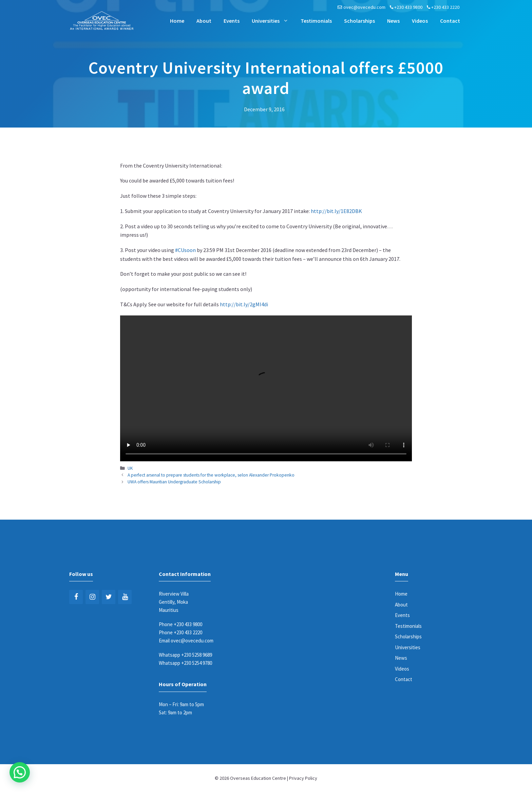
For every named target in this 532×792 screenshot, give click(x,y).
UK (130, 468)
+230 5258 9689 (197, 655)
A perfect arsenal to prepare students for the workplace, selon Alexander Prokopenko (211, 475)
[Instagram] (92, 597)
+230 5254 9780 (197, 663)
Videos (420, 21)
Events (232, 21)
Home (177, 21)
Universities (273, 21)
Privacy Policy (303, 778)
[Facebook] (76, 597)
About (204, 21)
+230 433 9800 (408, 7)
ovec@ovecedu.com (364, 7)
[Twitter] (109, 597)
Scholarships (359, 21)
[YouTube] (125, 597)
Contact (450, 21)
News (393, 21)
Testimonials (316, 21)
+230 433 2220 (445, 7)
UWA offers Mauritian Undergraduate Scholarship (174, 482)
